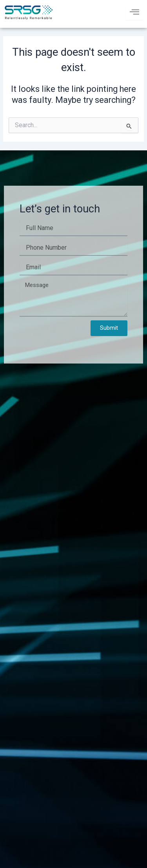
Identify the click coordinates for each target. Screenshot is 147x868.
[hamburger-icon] (134, 12)
